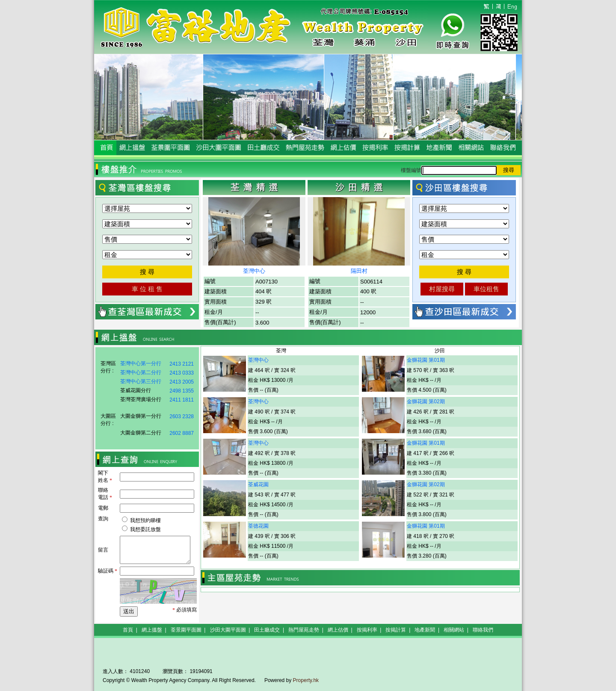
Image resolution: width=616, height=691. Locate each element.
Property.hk (306, 680)
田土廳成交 (267, 630)
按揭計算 (396, 630)
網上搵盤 (152, 630)
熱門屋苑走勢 (304, 630)
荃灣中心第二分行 (141, 372)
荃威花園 (258, 484)
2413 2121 (182, 364)
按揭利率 (367, 630)
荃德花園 (258, 526)
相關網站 (454, 630)
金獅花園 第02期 (426, 402)
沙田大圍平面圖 (228, 630)
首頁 (128, 630)
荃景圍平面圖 (186, 630)
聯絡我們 (483, 630)
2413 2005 (182, 382)
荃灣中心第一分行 (141, 363)
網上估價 (338, 630)
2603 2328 (182, 416)
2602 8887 (182, 433)
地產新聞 (425, 630)
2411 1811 (182, 400)
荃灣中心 (254, 271)
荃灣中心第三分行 (141, 381)
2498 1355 (182, 391)
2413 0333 (182, 373)
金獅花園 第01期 (426, 360)
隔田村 (359, 271)
